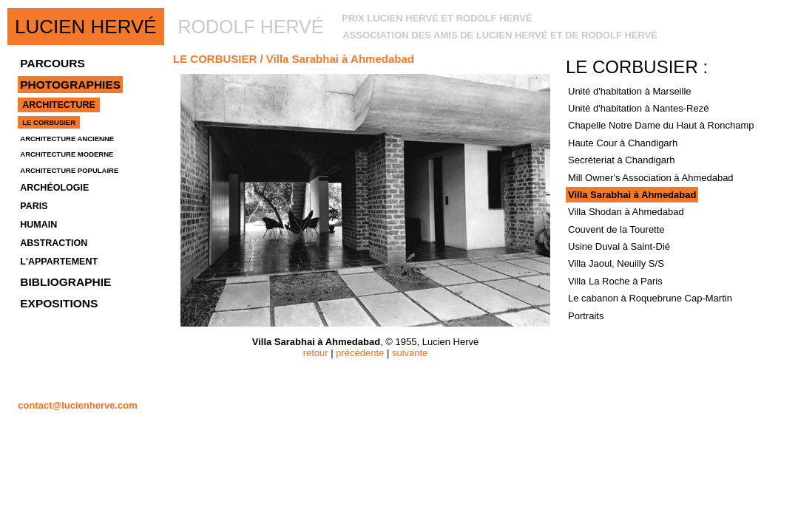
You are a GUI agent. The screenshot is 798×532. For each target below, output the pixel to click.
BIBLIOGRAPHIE (65, 282)
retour (316, 353)
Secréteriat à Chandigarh (622, 160)
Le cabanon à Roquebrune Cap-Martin (650, 298)
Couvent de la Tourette (616, 229)
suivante (410, 353)
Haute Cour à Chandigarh (623, 143)
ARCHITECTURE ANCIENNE (67, 139)
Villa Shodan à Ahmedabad (626, 212)
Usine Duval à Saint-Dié (619, 246)
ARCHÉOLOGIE (54, 188)
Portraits (586, 316)
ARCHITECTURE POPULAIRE (69, 170)
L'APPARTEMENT (59, 262)
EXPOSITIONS (59, 303)
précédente (360, 353)
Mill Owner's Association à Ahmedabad (651, 178)
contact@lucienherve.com (78, 405)
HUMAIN (38, 225)
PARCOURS (53, 63)
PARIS (34, 206)
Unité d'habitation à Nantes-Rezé (638, 108)
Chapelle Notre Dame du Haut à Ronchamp (661, 125)
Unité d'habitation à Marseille (630, 91)
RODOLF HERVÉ (251, 27)
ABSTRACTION (54, 243)
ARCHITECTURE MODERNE (67, 154)
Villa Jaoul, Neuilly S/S (616, 263)
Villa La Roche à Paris (615, 281)
